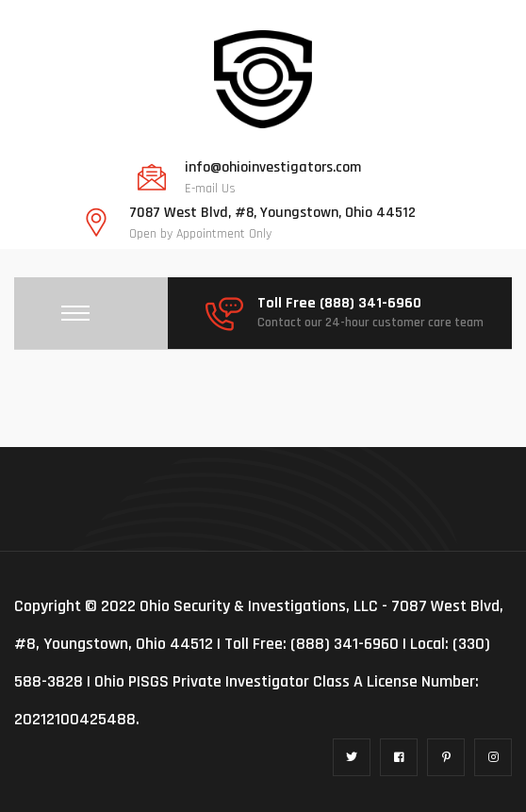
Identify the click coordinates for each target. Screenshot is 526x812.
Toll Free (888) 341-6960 (339, 304)
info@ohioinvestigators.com (273, 168)
